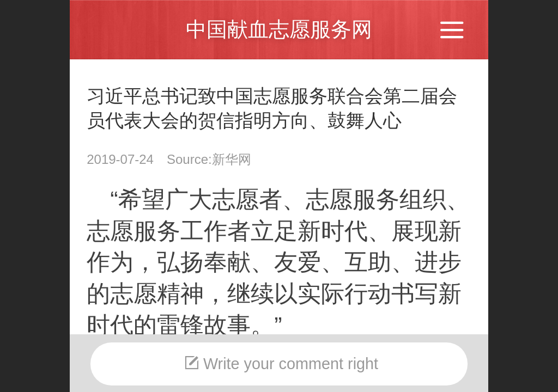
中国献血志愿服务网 (279, 29)
